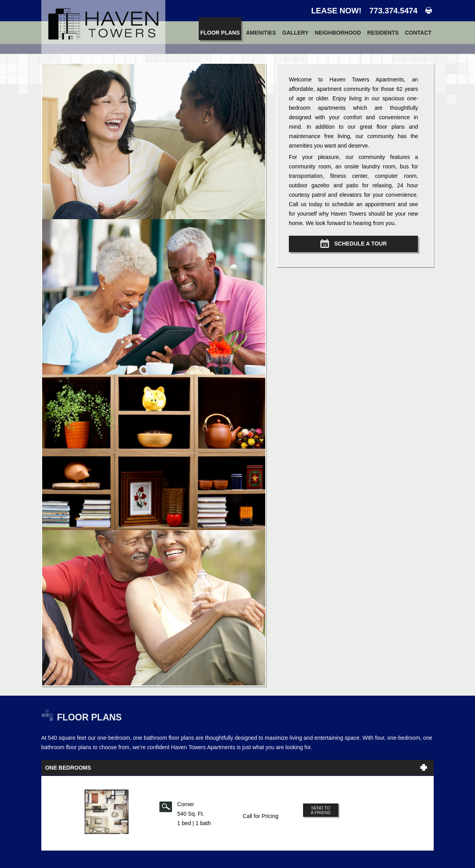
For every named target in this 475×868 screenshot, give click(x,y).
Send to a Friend (321, 810)
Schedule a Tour (354, 244)
